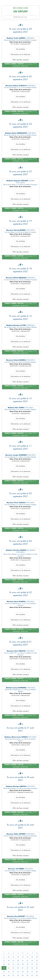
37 (23, 968)
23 (32, 961)
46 (27, 972)
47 (32, 972)
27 (13, 964)
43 (13, 972)
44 (18, 972)
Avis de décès (20, 49)
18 (9, 961)
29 (23, 964)
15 (32, 957)
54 (27, 975)
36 (18, 968)
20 (18, 961)
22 (27, 961)
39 (32, 968)
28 (18, 964)
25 (4, 964)
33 (4, 968)
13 (23, 957)
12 (18, 957)
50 (9, 975)
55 (32, 975)
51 (13, 975)
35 (13, 968)
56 (37, 975)
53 (23, 975)
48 (37, 972)
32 (37, 964)
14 (27, 957)
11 (13, 957)
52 (18, 975)
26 (9, 964)
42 (9, 972)
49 (4, 975)
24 (37, 961)
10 (9, 957)
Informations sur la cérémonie (21, 54)
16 (37, 957)
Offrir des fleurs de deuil (20, 60)
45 (23, 972)
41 (4, 972)
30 (27, 964)
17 (4, 961)
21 (23, 961)
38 (27, 968)
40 (37, 968)
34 (9, 968)
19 (13, 961)
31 (32, 964)
